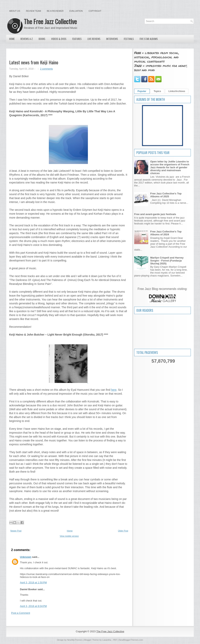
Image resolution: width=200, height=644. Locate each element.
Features (77, 39)
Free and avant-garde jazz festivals (155, 214)
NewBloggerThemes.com (131, 640)
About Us (15, 11)
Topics (157, 91)
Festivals (129, 39)
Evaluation (76, 11)
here (114, 390)
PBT (115, 640)
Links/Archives (177, 91)
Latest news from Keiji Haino (34, 62)
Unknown (26, 557)
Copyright (95, 11)
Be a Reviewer (55, 11)
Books (42, 39)
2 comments (46, 69)
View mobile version (69, 536)
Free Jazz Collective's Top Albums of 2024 (166, 233)
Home (12, 39)
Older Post (123, 531)
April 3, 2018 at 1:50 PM (33, 582)
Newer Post (16, 531)
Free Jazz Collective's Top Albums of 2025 (166, 195)
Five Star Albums (149, 39)
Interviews (112, 39)
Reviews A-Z (27, 39)
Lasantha (107, 640)
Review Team (33, 11)
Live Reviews (94, 39)
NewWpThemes (75, 640)
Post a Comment (21, 613)
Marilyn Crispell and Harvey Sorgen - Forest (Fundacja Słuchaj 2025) (167, 261)
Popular (142, 91)
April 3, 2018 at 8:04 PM (33, 606)
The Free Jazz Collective (50, 21)
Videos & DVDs (59, 39)
